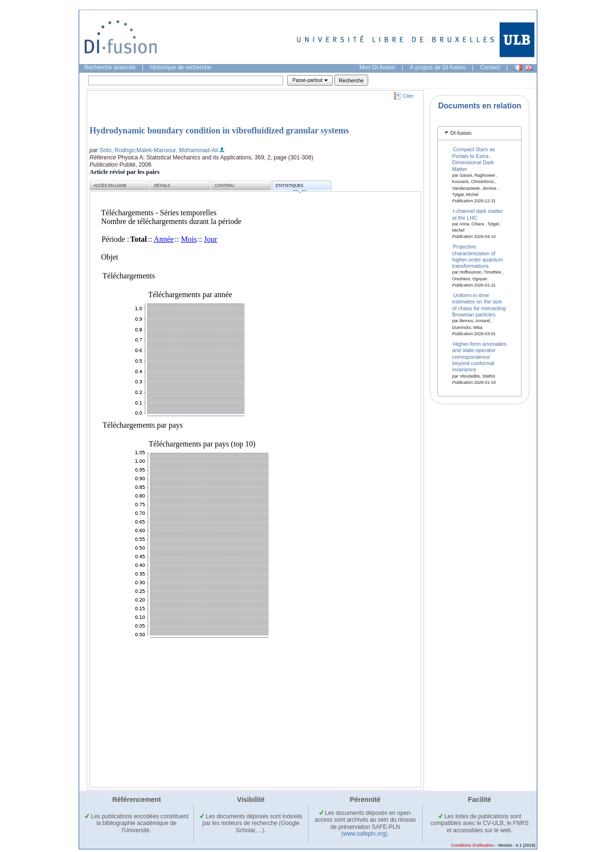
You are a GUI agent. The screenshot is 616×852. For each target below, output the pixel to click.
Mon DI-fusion (378, 67)
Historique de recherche (181, 67)
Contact (490, 67)
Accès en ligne (110, 186)
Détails (162, 186)
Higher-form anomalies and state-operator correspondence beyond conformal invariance (480, 356)
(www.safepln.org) (364, 834)
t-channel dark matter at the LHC (478, 214)
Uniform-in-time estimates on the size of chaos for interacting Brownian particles (479, 305)
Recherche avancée (110, 67)
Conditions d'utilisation (472, 845)
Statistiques (291, 187)
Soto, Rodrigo (117, 150)
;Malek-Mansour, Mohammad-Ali (176, 150)
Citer (408, 96)
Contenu (224, 186)
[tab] (480, 133)
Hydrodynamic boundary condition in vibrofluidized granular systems (219, 131)
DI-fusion (461, 133)
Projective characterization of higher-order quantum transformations (478, 256)
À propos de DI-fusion (437, 67)
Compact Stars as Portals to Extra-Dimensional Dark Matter (474, 159)
